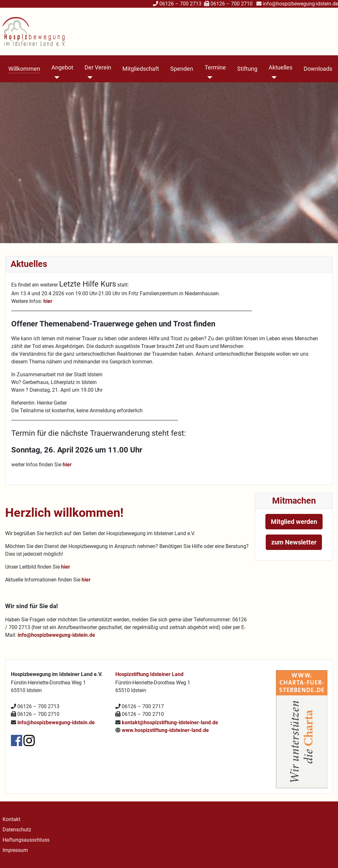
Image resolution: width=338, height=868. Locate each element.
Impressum (15, 850)
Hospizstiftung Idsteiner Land (149, 674)
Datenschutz (17, 830)
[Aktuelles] (273, 78)
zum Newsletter (294, 542)
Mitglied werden (294, 522)
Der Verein (98, 68)
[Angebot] (55, 78)
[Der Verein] (89, 78)
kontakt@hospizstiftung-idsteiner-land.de (170, 722)
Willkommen (24, 69)
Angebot (62, 68)
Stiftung (247, 69)
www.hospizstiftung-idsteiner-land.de (165, 730)
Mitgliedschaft (141, 69)
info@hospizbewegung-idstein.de (300, 4)
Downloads (318, 69)
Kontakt (11, 819)
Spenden (182, 69)
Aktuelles (280, 68)
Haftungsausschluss (26, 840)
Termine (215, 68)
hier (49, 301)
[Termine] (209, 78)
